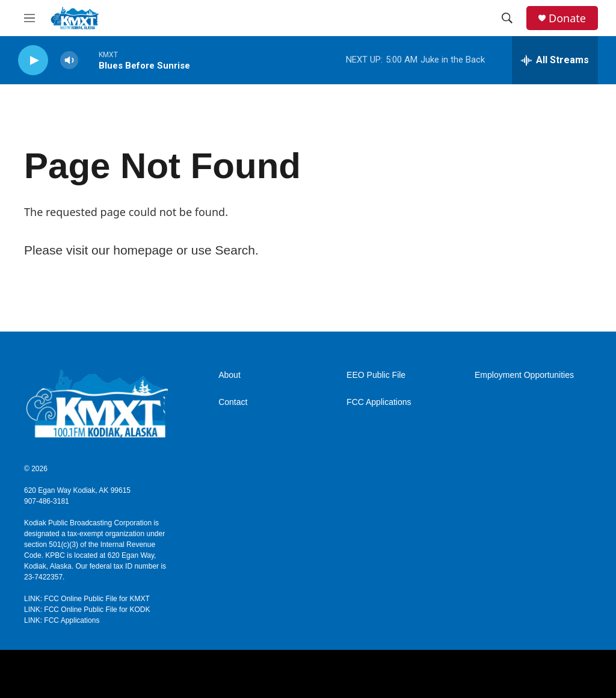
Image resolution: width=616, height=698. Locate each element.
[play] (33, 60)
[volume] (69, 60)
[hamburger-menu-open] (29, 18)
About (229, 375)
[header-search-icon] (507, 18)
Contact (233, 402)
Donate (567, 18)
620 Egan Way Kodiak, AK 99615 (77, 490)
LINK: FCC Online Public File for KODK (87, 610)
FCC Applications (379, 402)
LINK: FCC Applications (62, 620)
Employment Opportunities (524, 375)
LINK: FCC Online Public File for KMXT (87, 599)
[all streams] (555, 60)
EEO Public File (376, 375)
